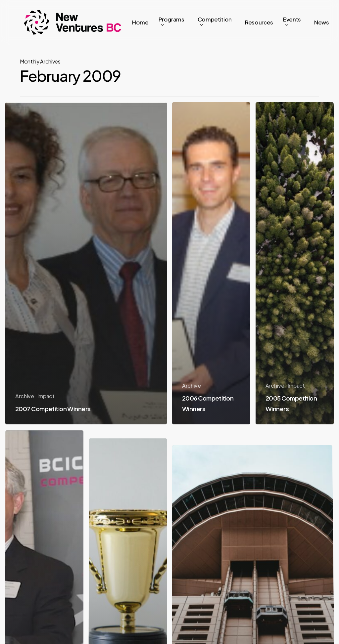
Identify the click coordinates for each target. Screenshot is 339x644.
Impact (46, 396)
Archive (25, 396)
